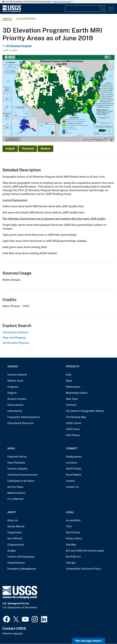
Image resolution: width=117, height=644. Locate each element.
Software (71, 405)
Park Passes (73, 435)
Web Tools (72, 399)
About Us (13, 520)
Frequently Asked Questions (24, 417)
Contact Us (72, 487)
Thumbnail (28, 149)
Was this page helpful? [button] (89, 641)
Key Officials (15, 538)
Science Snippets (17, 469)
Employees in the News (21, 481)
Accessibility (73, 520)
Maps (69, 381)
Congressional (16, 545)
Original (10, 149)
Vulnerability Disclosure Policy (83, 569)
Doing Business (16, 563)
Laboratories (15, 411)
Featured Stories (17, 457)
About (12, 512)
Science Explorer (17, 375)
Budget (12, 551)
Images (7, 19)
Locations (71, 463)
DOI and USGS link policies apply (85, 551)
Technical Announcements (22, 475)
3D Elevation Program (19, 46)
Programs (13, 387)
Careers (70, 481)
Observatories (15, 405)
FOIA (69, 526)
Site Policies (73, 532)
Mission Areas (15, 381)
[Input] (85, 9)
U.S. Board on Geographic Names (85, 411)
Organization (15, 532)
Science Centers (17, 399)
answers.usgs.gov (13, 633)
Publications (73, 387)
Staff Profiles (74, 469)
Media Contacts (16, 493)
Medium (45, 149)
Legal (70, 512)
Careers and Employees (21, 557)
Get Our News (15, 487)
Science (13, 366)
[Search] (102, 9)
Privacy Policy (74, 538)
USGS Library (74, 423)
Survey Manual (16, 526)
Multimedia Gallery (77, 393)
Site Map (71, 545)
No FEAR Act (73, 557)
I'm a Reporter (15, 499)
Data (69, 375)
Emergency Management (22, 569)
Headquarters (74, 457)
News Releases (16, 463)
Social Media (73, 475)
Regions (12, 393)
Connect (72, 448)
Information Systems (15, 332)
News (11, 448)
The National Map (76, 417)
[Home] (12, 11)
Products (73, 366)
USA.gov (71, 563)
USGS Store (73, 429)
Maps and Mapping (14, 338)
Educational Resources (21, 423)
